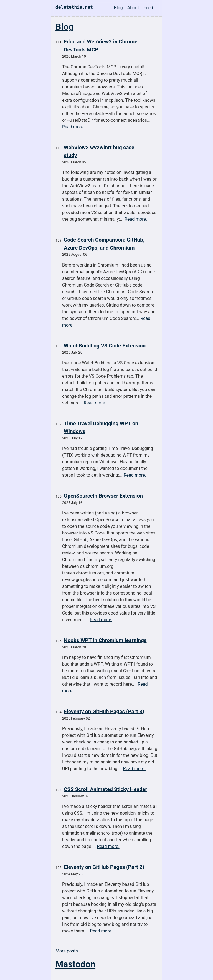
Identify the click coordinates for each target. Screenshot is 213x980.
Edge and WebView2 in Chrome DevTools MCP (101, 46)
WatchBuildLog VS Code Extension (105, 346)
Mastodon (75, 964)
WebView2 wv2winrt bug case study (99, 151)
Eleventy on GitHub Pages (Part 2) (104, 867)
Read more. (73, 127)
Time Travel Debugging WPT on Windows (101, 427)
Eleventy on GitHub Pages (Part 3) (104, 711)
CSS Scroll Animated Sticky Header (105, 789)
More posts (67, 951)
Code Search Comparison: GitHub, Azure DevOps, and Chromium (104, 244)
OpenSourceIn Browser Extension (103, 496)
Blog (118, 8)
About (133, 8)
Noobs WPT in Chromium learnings (105, 640)
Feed (148, 8)
